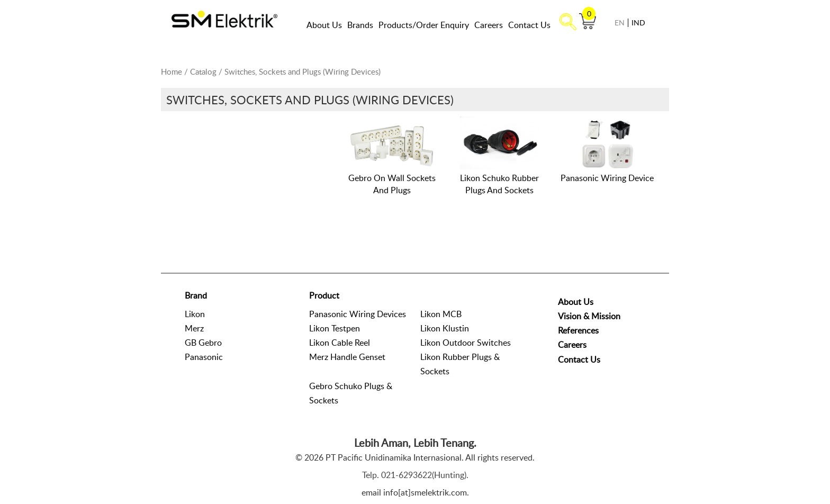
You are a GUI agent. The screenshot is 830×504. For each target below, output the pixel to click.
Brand (196, 295)
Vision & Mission (589, 316)
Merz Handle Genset (347, 357)
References (578, 330)
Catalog (203, 71)
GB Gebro (203, 343)
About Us (324, 25)
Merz (194, 328)
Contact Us (529, 25)
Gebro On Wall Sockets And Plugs (392, 184)
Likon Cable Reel (340, 343)
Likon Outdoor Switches (466, 343)
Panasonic (204, 357)
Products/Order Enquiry (424, 25)
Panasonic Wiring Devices (358, 314)
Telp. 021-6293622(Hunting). (415, 475)
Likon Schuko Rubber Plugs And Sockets (499, 184)
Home (172, 71)
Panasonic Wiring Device (607, 178)
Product (324, 295)
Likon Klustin (445, 328)
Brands (360, 25)
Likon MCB (441, 314)
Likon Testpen (335, 328)
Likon (195, 314)
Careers (489, 25)
